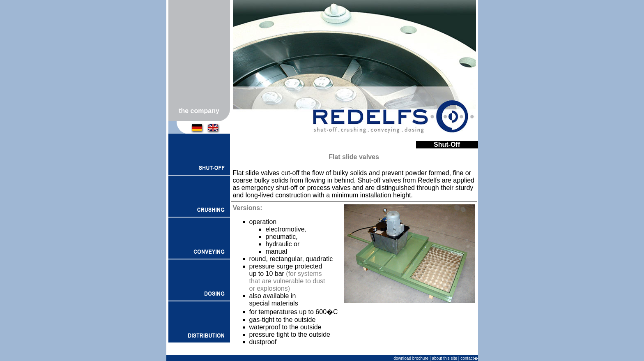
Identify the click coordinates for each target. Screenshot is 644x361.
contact (467, 358)
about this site (444, 358)
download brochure (411, 358)
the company (199, 111)
